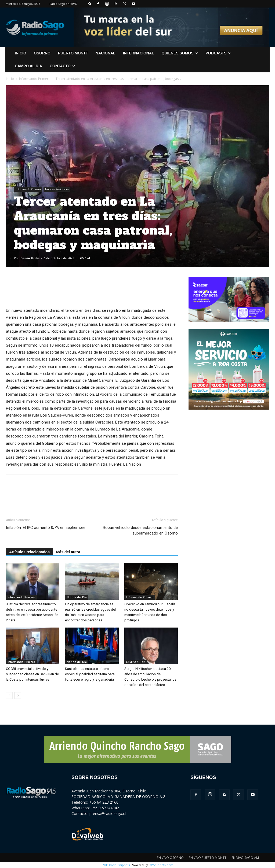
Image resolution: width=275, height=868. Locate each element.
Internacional (139, 53)
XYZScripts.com (162, 865)
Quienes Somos (180, 53)
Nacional (106, 53)
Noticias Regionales (57, 189)
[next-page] (18, 695)
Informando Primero (35, 79)
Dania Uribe (30, 258)
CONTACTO (62, 66)
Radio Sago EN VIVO (63, 4)
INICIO (21, 53)
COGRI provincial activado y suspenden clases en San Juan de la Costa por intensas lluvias (32, 674)
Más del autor (68, 552)
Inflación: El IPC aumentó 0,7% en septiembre (46, 528)
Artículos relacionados (29, 552)
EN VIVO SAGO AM (245, 858)
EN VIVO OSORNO (170, 858)
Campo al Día (28, 66)
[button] (90, 4)
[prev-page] (9, 695)
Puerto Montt (73, 53)
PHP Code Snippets (116, 865)
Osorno (42, 53)
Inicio (10, 79)
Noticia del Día (77, 597)
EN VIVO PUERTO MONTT (208, 858)
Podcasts (218, 53)
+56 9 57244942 (105, 808)
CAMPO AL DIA (136, 662)
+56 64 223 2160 (104, 802)
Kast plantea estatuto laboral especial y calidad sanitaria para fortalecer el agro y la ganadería (90, 674)
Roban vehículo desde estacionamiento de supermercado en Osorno (140, 530)
